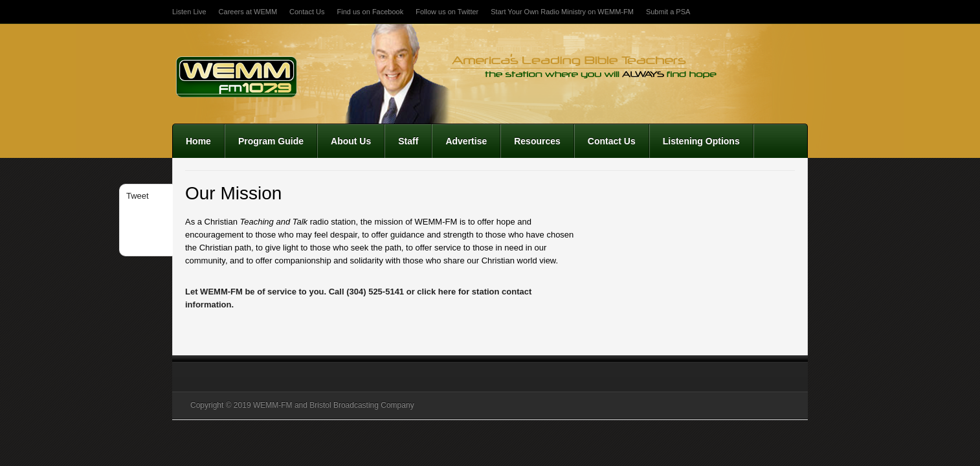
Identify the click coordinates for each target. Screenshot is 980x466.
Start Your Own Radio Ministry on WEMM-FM (562, 12)
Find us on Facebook (370, 12)
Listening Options (701, 141)
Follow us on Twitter (447, 12)
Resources (537, 141)
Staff (408, 141)
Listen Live (189, 12)
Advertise (466, 141)
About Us (351, 141)
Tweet (138, 196)
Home (198, 141)
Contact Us (307, 12)
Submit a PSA (668, 12)
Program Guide (271, 141)
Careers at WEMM (248, 12)
